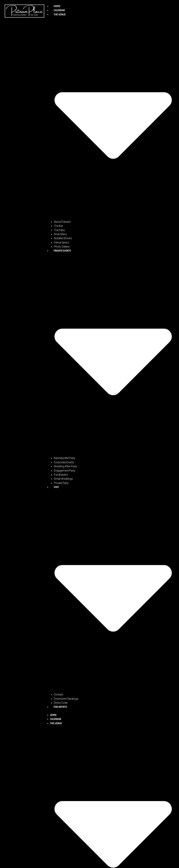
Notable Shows (63, 238)
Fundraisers (61, 475)
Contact (59, 694)
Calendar (59, 10)
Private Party (61, 483)
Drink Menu (60, 234)
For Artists (60, 707)
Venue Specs (62, 243)
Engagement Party (65, 471)
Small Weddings (63, 479)
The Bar (58, 226)
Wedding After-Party (65, 466)
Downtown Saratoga (66, 699)
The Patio (59, 230)
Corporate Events (64, 462)
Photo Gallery (62, 247)
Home (57, 6)
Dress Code (61, 703)
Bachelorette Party (65, 458)
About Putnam (62, 222)
